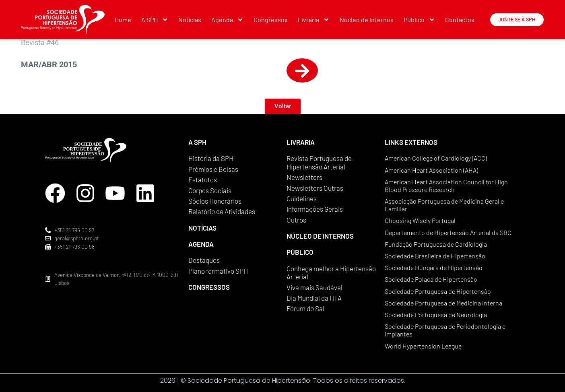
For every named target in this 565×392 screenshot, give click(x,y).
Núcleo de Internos (367, 20)
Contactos (460, 20)
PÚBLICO (300, 252)
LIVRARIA (301, 142)
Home (123, 20)
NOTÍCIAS (202, 228)
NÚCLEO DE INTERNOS (320, 236)
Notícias (190, 20)
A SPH (155, 20)
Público (419, 20)
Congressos (271, 20)
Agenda (227, 20)
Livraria (314, 20)
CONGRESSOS (209, 287)
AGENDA (201, 244)
